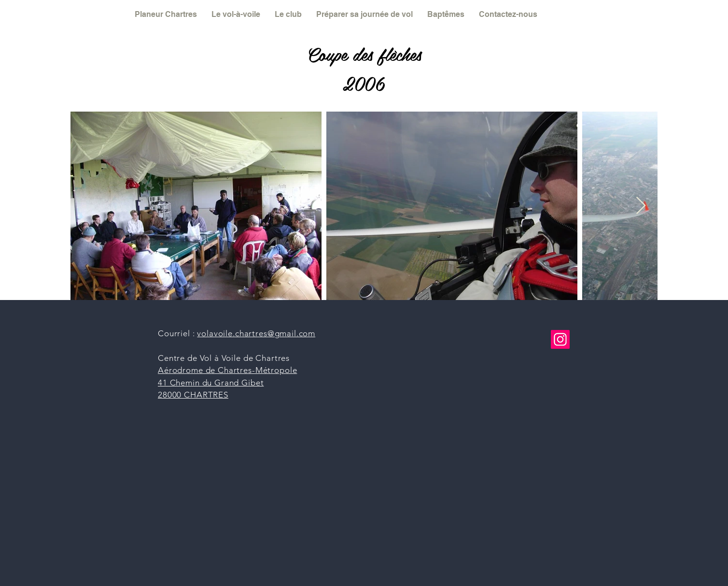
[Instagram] (560, 339)
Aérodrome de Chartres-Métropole (227, 370)
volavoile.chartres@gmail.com (256, 333)
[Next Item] (641, 206)
